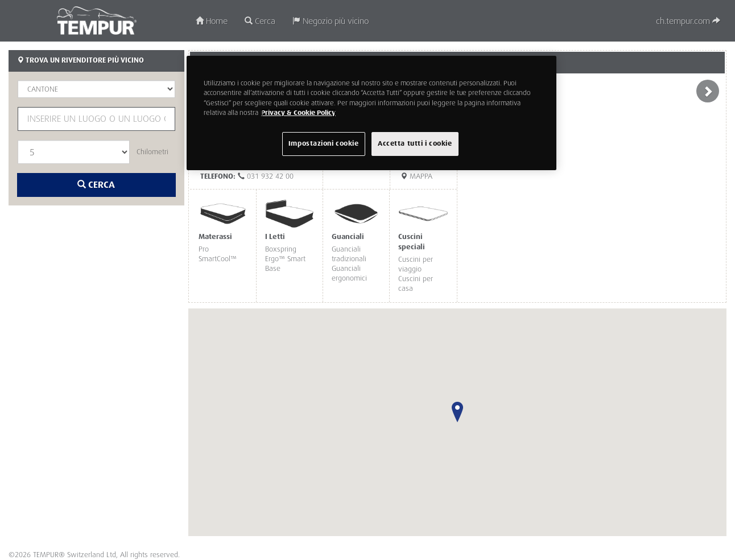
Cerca (260, 21)
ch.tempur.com (688, 21)
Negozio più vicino (331, 21)
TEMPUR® (97, 20)
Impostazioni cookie (324, 144)
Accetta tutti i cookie (415, 144)
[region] (371, 113)
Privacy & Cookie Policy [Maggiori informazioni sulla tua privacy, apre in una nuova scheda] (298, 113)
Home (212, 21)
